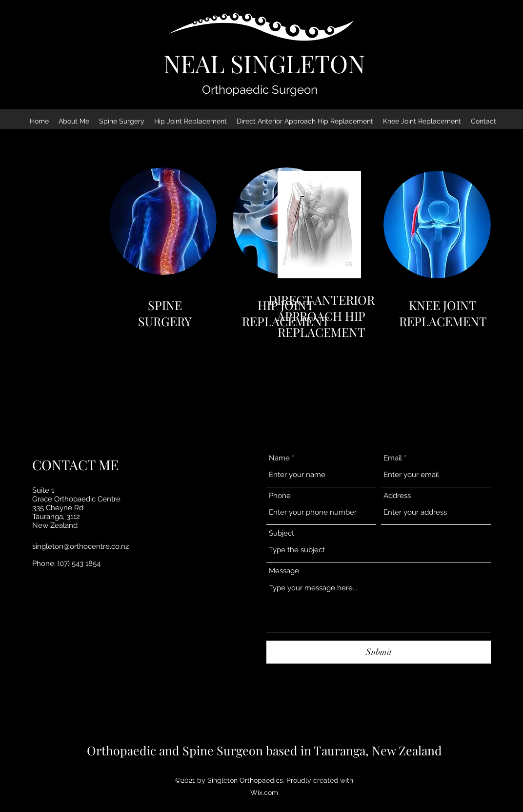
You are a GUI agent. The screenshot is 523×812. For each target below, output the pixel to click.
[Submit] (379, 652)
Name (279, 458)
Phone (280, 496)
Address (397, 496)
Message (284, 571)
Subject (282, 533)
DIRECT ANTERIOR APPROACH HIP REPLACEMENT (322, 316)
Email (393, 458)
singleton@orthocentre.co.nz (80, 546)
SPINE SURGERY (165, 313)
